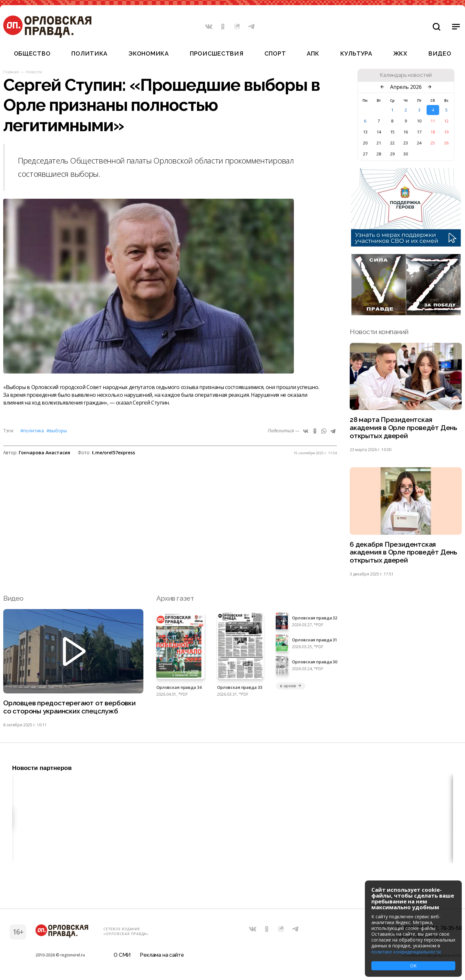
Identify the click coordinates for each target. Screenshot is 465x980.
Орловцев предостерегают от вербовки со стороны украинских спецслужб (69, 708)
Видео (440, 53)
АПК (313, 53)
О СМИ (122, 956)
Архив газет (175, 599)
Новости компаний (379, 332)
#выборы (57, 431)
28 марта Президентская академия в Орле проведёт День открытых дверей (403, 428)
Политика (89, 53)
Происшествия (217, 53)
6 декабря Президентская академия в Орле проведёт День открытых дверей (403, 553)
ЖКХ (400, 53)
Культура (356, 53)
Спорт (275, 53)
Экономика (149, 53)
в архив (291, 686)
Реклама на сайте (162, 956)
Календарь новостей (406, 75)
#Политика (32, 431)
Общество (32, 53)
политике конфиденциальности (406, 952)
